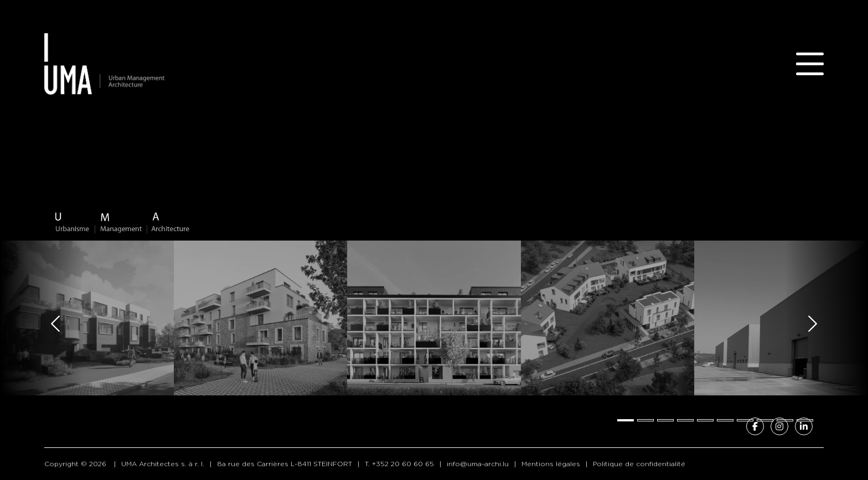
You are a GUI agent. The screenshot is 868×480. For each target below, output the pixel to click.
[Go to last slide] (55, 324)
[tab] (626, 420)
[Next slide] (813, 324)
